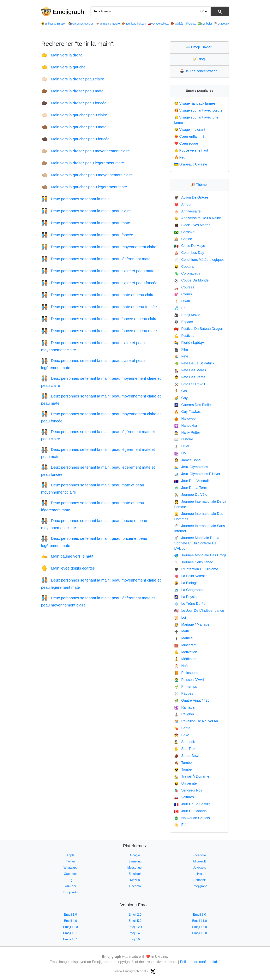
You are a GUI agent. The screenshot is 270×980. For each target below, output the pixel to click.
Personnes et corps (81, 24)
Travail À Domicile (192, 776)
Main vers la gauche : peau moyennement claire (87, 175)
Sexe (182, 735)
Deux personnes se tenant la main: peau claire (86, 211)
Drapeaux (222, 24)
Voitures (184, 797)
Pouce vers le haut (191, 150)
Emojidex (135, 874)
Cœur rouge (186, 143)
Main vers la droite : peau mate (72, 91)
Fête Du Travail (189, 384)
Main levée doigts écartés (68, 568)
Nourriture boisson (134, 24)
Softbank (199, 880)
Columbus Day (189, 253)
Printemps (186, 687)
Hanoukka (186, 426)
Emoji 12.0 (70, 927)
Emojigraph (69, 12)
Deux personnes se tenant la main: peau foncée (87, 235)
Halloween (186, 419)
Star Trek (185, 749)
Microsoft (199, 861)
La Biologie (186, 583)
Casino (183, 239)
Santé (182, 728)
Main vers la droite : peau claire (73, 79)
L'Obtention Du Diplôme (196, 569)
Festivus (184, 336)
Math (182, 631)
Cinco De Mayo (190, 246)
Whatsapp (70, 868)
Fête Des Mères (190, 370)
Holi (181, 453)
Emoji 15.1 (70, 939)
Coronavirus (187, 273)
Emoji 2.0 (135, 915)
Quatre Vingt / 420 (192, 700)
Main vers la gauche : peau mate (74, 127)
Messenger (135, 868)
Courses (184, 287)
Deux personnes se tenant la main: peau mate (86, 223)
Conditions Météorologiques (199, 260)
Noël (181, 666)
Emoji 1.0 (71, 915)
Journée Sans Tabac (194, 562)
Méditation (186, 659)
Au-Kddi (71, 886)
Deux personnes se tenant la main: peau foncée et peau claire (99, 319)
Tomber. (184, 769)
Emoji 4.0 (71, 921)
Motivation (186, 652)
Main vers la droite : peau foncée (74, 103)
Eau (181, 308)
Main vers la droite (62, 55)
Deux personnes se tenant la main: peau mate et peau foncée (99, 307)
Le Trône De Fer (190, 604)
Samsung (135, 861)
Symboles (205, 24)
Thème (200, 185)
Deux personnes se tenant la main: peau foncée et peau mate (99, 331)
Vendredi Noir (188, 790)
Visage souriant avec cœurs (198, 110)
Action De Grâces (191, 197)
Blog (200, 59)
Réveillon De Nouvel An (196, 721)
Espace (183, 322)
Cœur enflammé (189, 136)
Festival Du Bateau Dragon (199, 329)
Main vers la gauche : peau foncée (75, 139)
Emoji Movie (187, 315)
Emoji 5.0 (135, 921)
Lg (70, 880)
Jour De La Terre (191, 488)
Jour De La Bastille (192, 804)
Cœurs (183, 294)
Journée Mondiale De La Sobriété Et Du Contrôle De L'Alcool (197, 543)
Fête (181, 356)
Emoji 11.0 (200, 921)
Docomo (135, 886)
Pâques (184, 693)
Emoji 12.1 (135, 927)
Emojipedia (71, 892)
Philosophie (187, 673)
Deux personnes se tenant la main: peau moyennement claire (99, 247)
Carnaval (185, 232)
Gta (180, 391)
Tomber (183, 763)
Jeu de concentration (199, 71)
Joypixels (200, 868)
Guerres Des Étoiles (193, 405)
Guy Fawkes (187, 412)
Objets (191, 24)
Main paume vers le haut (67, 556)
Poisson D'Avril (189, 680)
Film (181, 350)
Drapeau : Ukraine (191, 164)
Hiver (182, 446)
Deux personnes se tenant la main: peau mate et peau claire (98, 295)
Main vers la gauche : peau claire (74, 115)
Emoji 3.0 (199, 915)
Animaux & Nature (108, 24)
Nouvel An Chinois (192, 818)
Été (180, 825)
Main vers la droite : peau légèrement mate (83, 163)
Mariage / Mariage (192, 624)
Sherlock (184, 742)
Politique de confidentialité (200, 962)
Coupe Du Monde (191, 280)
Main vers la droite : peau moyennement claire (86, 151)
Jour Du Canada (190, 811)
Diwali (182, 301)
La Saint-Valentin (191, 576)
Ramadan (185, 707)
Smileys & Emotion (54, 24)
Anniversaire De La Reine (198, 218)
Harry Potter (187, 432)
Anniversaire (187, 211)
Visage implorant (190, 130)
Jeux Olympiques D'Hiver (197, 474)
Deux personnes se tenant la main (75, 199)
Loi (180, 618)
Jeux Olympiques (191, 467)
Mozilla (135, 880)
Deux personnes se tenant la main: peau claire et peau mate (98, 271)
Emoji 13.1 (70, 933)
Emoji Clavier (200, 47)
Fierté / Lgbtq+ (189, 343)
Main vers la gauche (63, 67)
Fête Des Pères (190, 377)
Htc (200, 874)
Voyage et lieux (158, 24)
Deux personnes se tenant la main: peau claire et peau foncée (99, 283)
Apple (71, 855)
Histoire (184, 439)
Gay (181, 398)
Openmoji (70, 874)
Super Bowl (187, 756)
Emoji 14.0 (135, 933)
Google (135, 855)
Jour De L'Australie (192, 481)
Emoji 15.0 (200, 933)
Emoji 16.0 (135, 939)
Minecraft (185, 645)
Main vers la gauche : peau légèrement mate (84, 187)
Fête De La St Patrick (194, 363)
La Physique (187, 597)
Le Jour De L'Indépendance (199, 611)
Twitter (71, 861)
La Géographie (189, 590)
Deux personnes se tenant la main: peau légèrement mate (96, 259)
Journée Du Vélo (191, 495)
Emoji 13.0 (200, 927)
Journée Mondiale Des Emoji (200, 555)
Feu (180, 157)
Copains (184, 267)
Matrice (183, 638)
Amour (183, 204)
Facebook (200, 855)
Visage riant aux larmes (195, 103)
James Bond (187, 460)
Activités (177, 24)
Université (185, 783)
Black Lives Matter (192, 225)
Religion (184, 714)
